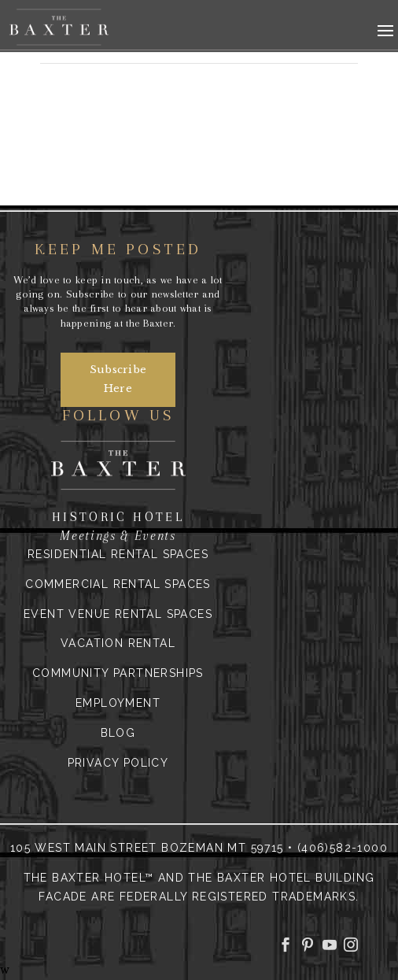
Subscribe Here (118, 379)
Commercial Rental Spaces (118, 584)
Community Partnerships (118, 673)
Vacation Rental (118, 643)
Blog (118, 733)
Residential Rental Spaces (118, 554)
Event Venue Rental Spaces (118, 614)
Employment (118, 703)
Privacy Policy (118, 763)
